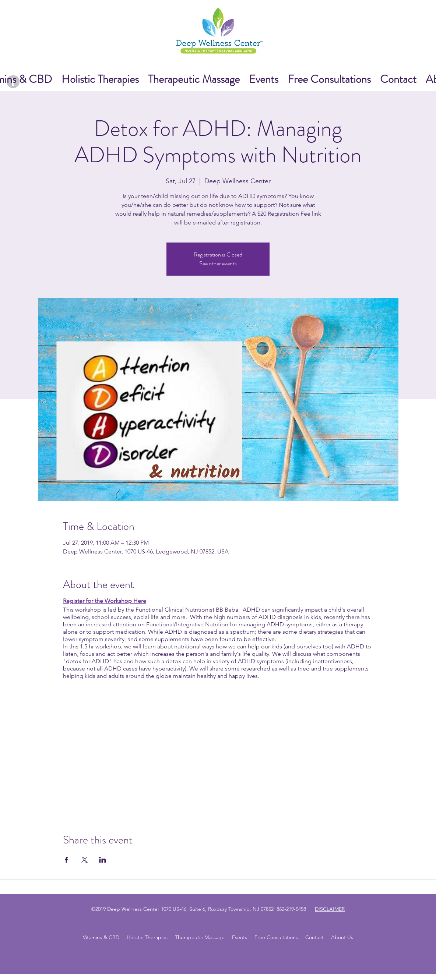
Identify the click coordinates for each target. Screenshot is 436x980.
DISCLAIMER (330, 909)
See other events (218, 263)
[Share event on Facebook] (66, 860)
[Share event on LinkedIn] (103, 860)
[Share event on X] (85, 860)
